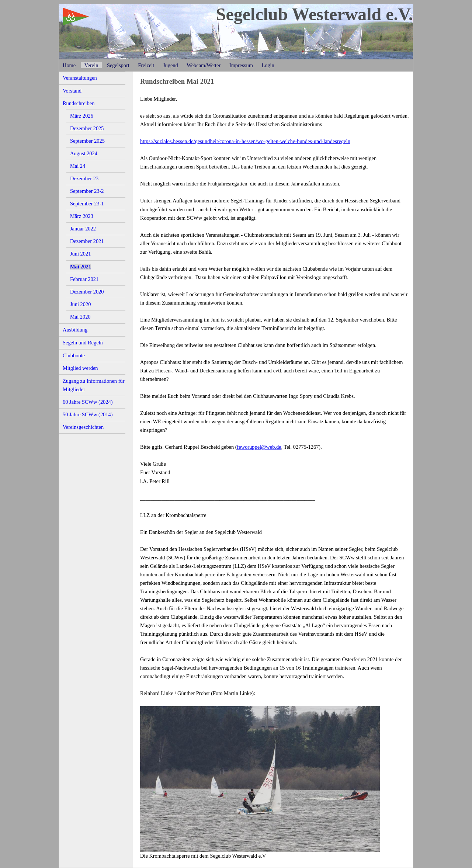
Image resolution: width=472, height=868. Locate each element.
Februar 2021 (84, 279)
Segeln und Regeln (83, 343)
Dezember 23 (84, 178)
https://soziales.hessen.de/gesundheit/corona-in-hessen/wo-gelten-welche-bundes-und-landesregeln (245, 141)
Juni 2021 (80, 254)
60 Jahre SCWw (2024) (88, 402)
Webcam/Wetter (204, 65)
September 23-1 (87, 204)
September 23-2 (87, 191)
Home (69, 65)
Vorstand (72, 91)
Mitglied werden (80, 368)
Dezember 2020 (87, 292)
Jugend (171, 65)
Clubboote (74, 355)
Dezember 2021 (87, 241)
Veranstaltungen (80, 78)
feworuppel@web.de (259, 447)
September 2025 (87, 141)
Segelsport (118, 65)
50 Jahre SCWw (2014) (88, 414)
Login (268, 65)
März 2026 (82, 116)
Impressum (241, 65)
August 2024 (84, 153)
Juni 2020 (80, 304)
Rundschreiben (79, 103)
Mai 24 (78, 166)
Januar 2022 (83, 229)
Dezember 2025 (87, 128)
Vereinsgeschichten (83, 427)
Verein (91, 65)
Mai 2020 (80, 317)
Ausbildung (75, 330)
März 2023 (82, 216)
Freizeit (146, 65)
